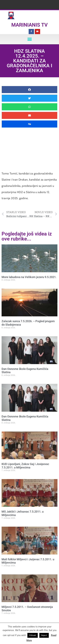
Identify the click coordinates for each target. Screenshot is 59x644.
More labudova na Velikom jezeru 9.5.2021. (29, 277)
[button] (29, 39)
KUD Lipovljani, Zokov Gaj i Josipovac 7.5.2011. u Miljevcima (25, 466)
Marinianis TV (29, 25)
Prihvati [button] (33, 635)
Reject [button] (44, 635)
